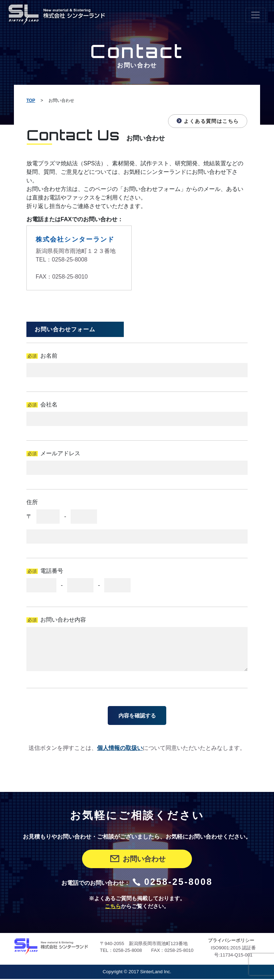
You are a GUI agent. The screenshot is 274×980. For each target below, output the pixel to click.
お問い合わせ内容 (63, 620)
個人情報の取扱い (120, 749)
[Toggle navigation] (255, 15)
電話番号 (52, 571)
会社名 (49, 405)
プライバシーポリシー (231, 942)
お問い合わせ (137, 860)
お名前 (49, 356)
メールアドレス (60, 453)
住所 (32, 502)
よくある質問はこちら (207, 121)
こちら (113, 908)
